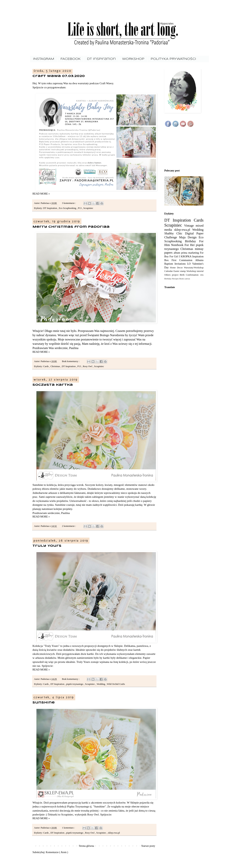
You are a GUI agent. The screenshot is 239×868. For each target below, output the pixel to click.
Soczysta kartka (53, 385)
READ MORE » (41, 194)
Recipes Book (178, 279)
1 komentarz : (69, 828)
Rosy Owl (88, 366)
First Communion (183, 260)
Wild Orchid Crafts (116, 684)
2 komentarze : (69, 526)
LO (190, 264)
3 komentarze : (69, 203)
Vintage (190, 226)
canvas (187, 279)
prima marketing (190, 253)
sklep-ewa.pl (114, 833)
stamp (183, 271)
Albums (199, 260)
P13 (80, 208)
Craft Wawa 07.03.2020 (59, 76)
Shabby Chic (175, 233)
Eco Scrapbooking (68, 208)
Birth (183, 275)
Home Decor (177, 268)
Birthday (192, 241)
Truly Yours (47, 546)
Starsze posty (148, 846)
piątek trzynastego (75, 684)
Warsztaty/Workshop (194, 268)
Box (168, 260)
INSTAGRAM (44, 59)
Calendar (169, 271)
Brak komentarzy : (71, 361)
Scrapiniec (88, 208)
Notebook (178, 245)
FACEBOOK (71, 59)
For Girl (174, 257)
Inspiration (198, 257)
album (177, 253)
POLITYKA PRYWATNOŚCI (173, 59)
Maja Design (189, 237)
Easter (177, 271)
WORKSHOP (133, 59)
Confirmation (193, 275)
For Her (190, 245)
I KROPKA (186, 257)
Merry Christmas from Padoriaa (71, 227)
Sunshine (44, 703)
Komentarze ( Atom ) (57, 852)
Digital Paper (194, 233)
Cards (46, 366)
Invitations (181, 264)
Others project (172, 275)
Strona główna (86, 846)
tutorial (200, 271)
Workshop (191, 271)
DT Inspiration (101, 59)
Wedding (101, 684)
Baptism (169, 264)
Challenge (172, 237)
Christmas (55, 366)
